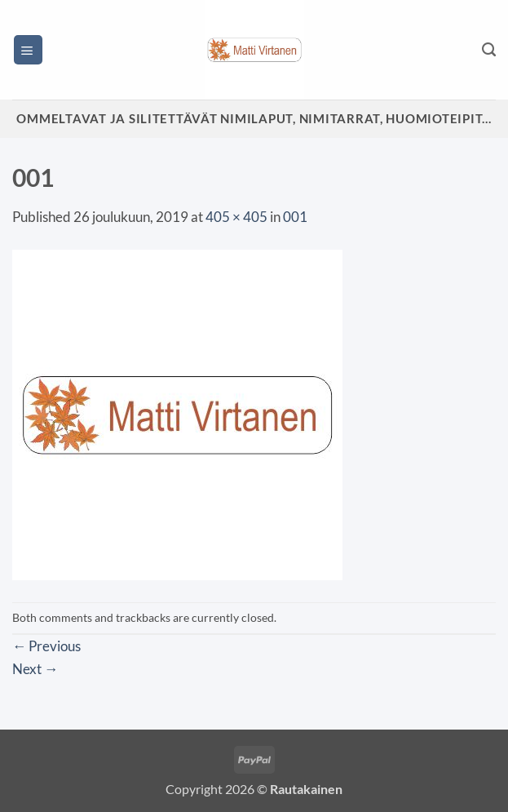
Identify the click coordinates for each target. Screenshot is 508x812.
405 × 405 (236, 217)
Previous (46, 646)
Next (35, 669)
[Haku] (489, 50)
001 (295, 217)
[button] (28, 49)
